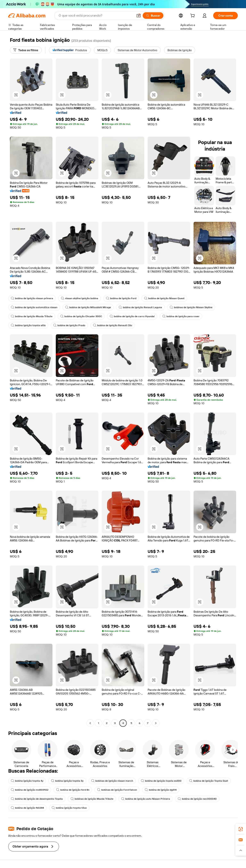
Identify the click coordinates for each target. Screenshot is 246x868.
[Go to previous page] (90, 723)
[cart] (193, 16)
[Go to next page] (156, 723)
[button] (139, 16)
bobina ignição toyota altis (28, 325)
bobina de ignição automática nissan (34, 307)
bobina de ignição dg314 (161, 790)
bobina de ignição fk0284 (27, 808)
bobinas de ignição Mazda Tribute (92, 799)
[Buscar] (153, 16)
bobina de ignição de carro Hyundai (132, 316)
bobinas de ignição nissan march (112, 781)
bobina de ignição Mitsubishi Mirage (88, 307)
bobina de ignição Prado (69, 325)
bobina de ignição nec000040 (197, 799)
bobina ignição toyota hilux (69, 808)
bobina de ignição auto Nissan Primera (146, 799)
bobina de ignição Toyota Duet (209, 781)
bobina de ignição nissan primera (32, 298)
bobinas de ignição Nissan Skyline (191, 307)
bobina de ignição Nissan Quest (164, 298)
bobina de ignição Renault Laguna (140, 307)
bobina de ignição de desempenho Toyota (37, 799)
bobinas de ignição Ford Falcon (117, 790)
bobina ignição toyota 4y (27, 781)
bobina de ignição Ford (121, 298)
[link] (241, 829)
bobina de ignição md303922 (30, 790)
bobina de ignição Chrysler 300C (81, 316)
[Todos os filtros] (26, 50)
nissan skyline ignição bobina (80, 298)
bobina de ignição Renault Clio (113, 325)
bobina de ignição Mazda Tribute (32, 316)
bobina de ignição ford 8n (73, 790)
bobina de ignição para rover (181, 316)
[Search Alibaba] (96, 16)
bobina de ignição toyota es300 (161, 781)
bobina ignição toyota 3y (67, 781)
